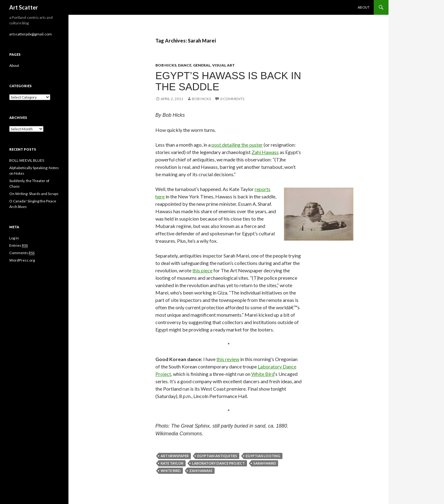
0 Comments (232, 99)
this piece (202, 270)
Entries (18, 246)
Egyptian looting (263, 456)
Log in (14, 238)
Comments (22, 253)
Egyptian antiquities (217, 456)
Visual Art (224, 65)
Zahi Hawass (265, 152)
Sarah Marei (265, 463)
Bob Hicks (166, 65)
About (364, 7)
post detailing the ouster (237, 145)
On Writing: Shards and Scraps (34, 194)
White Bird (263, 374)
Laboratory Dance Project (218, 463)
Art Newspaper (175, 456)
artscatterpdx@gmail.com (31, 34)
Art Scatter (24, 7)
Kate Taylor (172, 463)
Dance (185, 65)
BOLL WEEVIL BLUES (27, 160)
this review (228, 359)
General (202, 65)
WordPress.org (22, 260)
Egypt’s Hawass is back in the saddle (228, 81)
